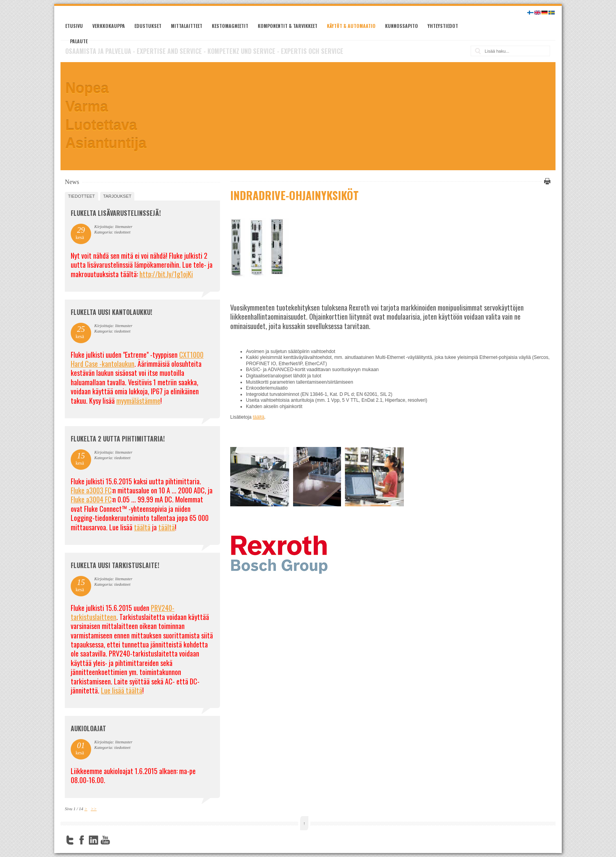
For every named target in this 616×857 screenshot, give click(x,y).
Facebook (82, 840)
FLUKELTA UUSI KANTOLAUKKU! (111, 312)
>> (94, 809)
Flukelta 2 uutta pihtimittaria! (118, 439)
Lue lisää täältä (122, 690)
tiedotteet (81, 196)
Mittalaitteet (187, 26)
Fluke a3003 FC (91, 490)
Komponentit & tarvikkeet (288, 26)
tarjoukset (117, 196)
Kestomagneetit (230, 26)
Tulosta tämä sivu (546, 181)
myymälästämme (138, 401)
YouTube (105, 840)
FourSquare (117, 840)
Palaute (79, 41)
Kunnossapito (401, 26)
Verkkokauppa (109, 26)
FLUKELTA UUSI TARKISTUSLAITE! (115, 565)
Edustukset (148, 26)
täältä (258, 417)
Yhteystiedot (443, 26)
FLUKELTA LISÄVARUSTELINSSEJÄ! (116, 213)
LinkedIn (93, 840)
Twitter (70, 840)
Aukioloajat (88, 728)
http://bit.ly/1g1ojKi (166, 274)
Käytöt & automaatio (351, 26)
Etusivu (74, 26)
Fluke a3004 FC (91, 499)
